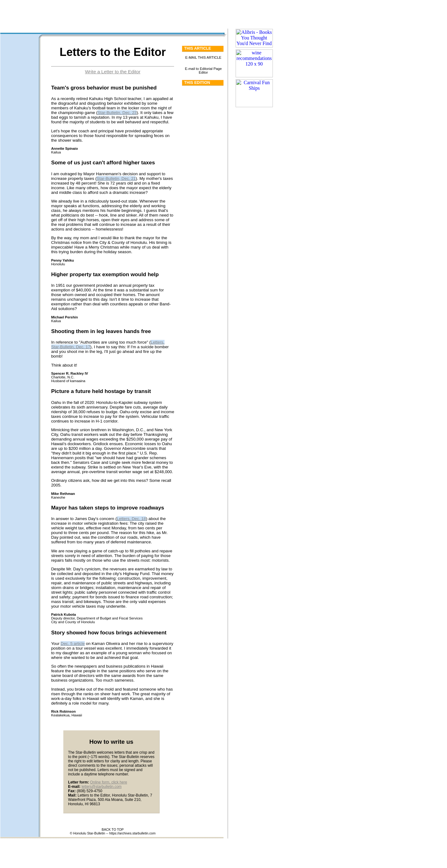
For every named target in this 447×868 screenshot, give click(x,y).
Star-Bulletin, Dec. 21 (116, 178)
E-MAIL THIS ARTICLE (203, 57)
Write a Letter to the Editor (113, 72)
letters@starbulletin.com (102, 787)
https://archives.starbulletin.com (132, 833)
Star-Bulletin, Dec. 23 (117, 113)
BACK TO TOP (113, 829)
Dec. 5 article (73, 644)
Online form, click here (108, 782)
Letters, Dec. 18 (131, 519)
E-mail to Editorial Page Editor (203, 71)
